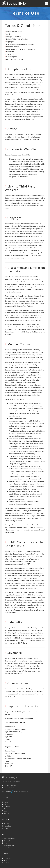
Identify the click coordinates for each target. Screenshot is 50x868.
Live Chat (7, 848)
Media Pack (8, 826)
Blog (5, 860)
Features (7, 807)
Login (6, 811)
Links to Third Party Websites (17, 39)
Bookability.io (14, 3)
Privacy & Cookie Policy (12, 788)
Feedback (7, 843)
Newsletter (8, 858)
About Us (7, 824)
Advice (9, 34)
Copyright (10, 42)
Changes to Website (14, 36)
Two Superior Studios (21, 792)
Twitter (6, 863)
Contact (7, 828)
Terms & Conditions (10, 785)
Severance (10, 54)
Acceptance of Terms (14, 31)
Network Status (9, 845)
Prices (6, 804)
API (5, 809)
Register (7, 813)
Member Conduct (13, 47)
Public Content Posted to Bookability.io (21, 49)
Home (6, 802)
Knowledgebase (9, 839)
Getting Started (9, 841)
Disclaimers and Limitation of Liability (20, 44)
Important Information (14, 59)
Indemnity (10, 52)
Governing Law (12, 57)
